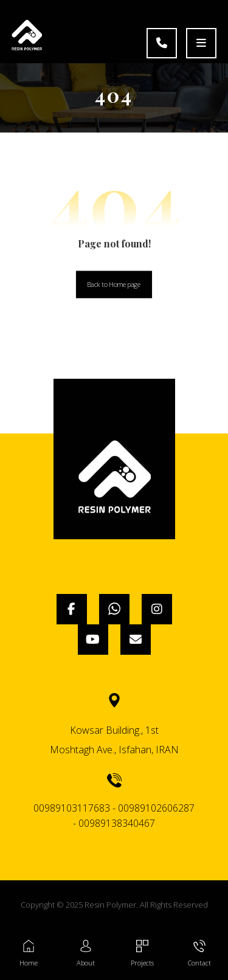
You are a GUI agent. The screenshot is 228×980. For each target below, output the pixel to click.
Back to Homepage (114, 284)
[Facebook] (72, 609)
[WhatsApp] (114, 609)
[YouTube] (93, 640)
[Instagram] (157, 609)
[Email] (136, 640)
